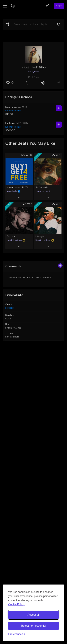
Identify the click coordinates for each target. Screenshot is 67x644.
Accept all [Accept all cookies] (33, 615)
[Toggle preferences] (17, 634)
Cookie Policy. (16, 604)
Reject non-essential (33, 626)
